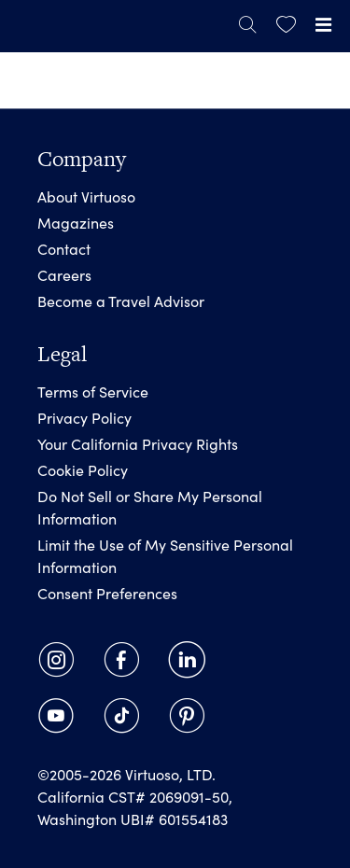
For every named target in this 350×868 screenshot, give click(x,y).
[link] (286, 25)
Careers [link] (64, 275)
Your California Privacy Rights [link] (138, 444)
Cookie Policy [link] (83, 470)
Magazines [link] (76, 223)
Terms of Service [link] (93, 392)
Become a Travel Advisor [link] (121, 301)
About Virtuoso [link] (86, 196)
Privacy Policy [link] (84, 418)
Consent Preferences (107, 593)
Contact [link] (64, 249)
